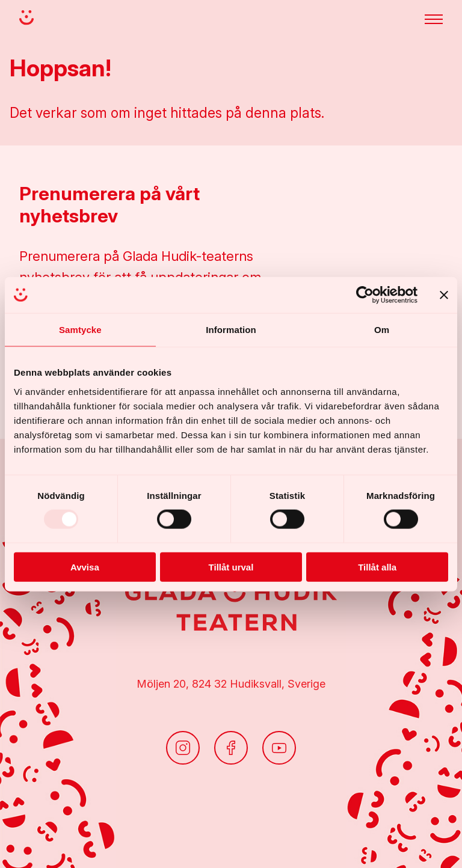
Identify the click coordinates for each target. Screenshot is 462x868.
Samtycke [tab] (80, 330)
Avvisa (85, 567)
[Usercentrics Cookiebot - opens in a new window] (365, 295)
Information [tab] (231, 330)
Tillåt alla (377, 567)
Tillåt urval (231, 567)
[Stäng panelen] (444, 295)
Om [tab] (382, 330)
